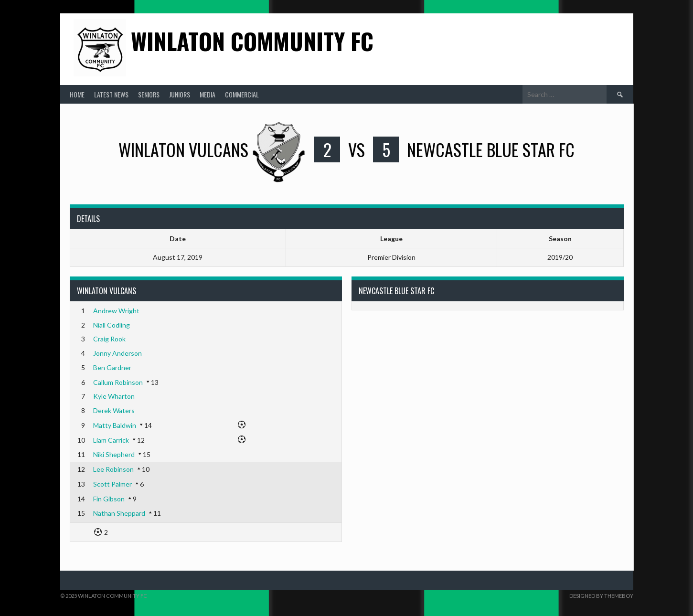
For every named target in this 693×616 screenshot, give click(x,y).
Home (77, 94)
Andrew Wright (116, 311)
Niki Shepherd (114, 454)
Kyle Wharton (114, 396)
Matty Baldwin (115, 425)
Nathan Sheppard (119, 513)
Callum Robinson (118, 382)
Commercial (242, 94)
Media (208, 94)
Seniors (149, 94)
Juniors (180, 94)
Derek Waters (114, 410)
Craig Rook (109, 339)
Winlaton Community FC (252, 41)
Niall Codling (112, 325)
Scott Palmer (112, 484)
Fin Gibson (109, 499)
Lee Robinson (113, 469)
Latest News (111, 94)
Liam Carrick (111, 440)
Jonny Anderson (117, 353)
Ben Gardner (112, 367)
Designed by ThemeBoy (601, 596)
